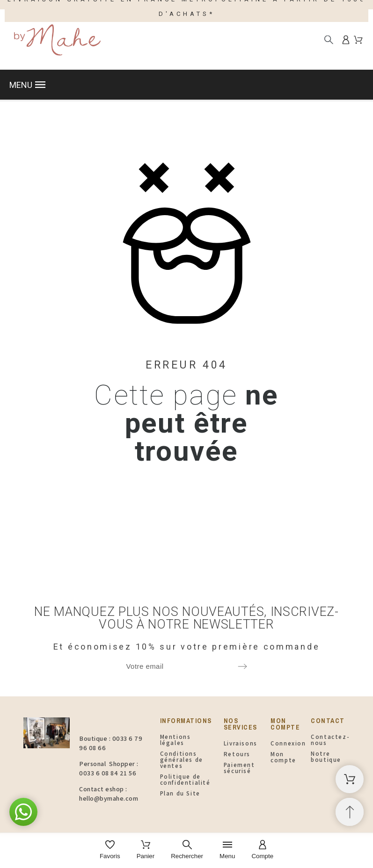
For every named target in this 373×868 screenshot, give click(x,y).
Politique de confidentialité (185, 780)
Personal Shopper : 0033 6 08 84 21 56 (109, 768)
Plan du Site (180, 793)
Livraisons (241, 743)
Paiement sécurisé (239, 768)
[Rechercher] (329, 40)
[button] (186, 85)
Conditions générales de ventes (182, 760)
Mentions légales (176, 740)
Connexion (288, 743)
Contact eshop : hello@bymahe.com (109, 794)
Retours (237, 754)
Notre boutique (326, 757)
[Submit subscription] (242, 666)
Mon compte (283, 757)
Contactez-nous (330, 740)
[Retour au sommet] (350, 812)
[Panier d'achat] (350, 779)
